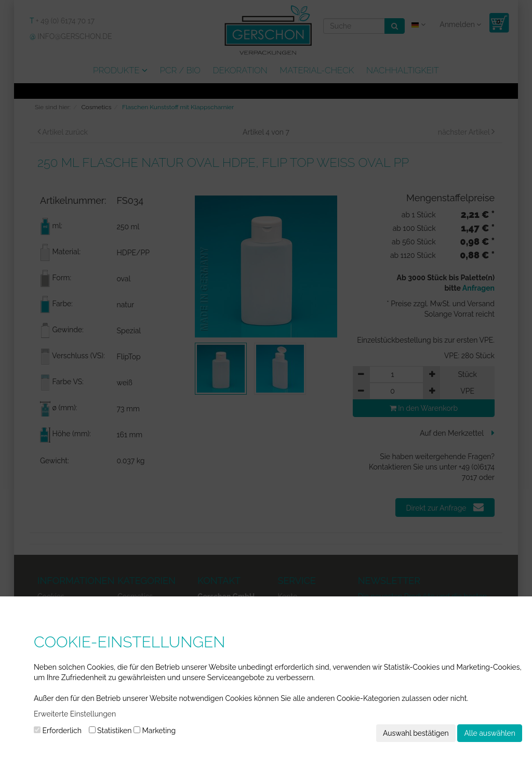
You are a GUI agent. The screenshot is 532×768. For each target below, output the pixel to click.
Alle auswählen (490, 733)
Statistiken (110, 731)
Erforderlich (58, 731)
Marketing (155, 731)
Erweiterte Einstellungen (75, 714)
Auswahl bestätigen (416, 733)
